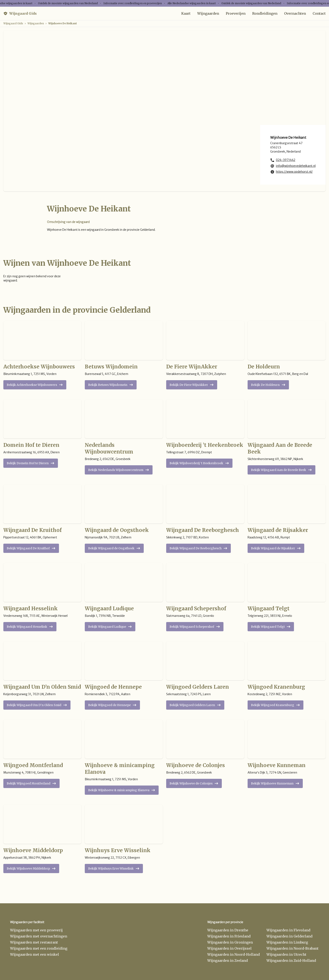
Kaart (186, 13)
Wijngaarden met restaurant (34, 942)
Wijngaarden (208, 13)
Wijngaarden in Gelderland (289, 936)
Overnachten (295, 13)
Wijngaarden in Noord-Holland (234, 954)
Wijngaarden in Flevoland (288, 930)
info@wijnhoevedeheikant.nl (296, 166)
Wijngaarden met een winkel (35, 954)
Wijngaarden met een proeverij (36, 930)
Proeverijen (236, 13)
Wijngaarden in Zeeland (228, 961)
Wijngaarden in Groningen (230, 942)
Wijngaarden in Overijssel (229, 948)
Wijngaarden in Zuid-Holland (291, 961)
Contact (319, 13)
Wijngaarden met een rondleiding (39, 948)
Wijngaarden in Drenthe (228, 930)
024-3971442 (286, 160)
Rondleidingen (265, 13)
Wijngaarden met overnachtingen (39, 936)
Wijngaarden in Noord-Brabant (292, 948)
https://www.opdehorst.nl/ (294, 172)
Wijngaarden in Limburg (287, 942)
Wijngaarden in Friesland (229, 936)
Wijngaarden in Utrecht (286, 954)
